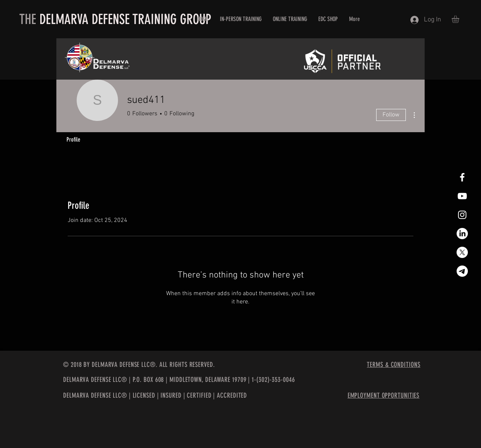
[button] (460, 19)
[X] (462, 252)
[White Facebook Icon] (462, 177)
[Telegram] (462, 271)
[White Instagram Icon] (462, 215)
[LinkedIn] (462, 234)
